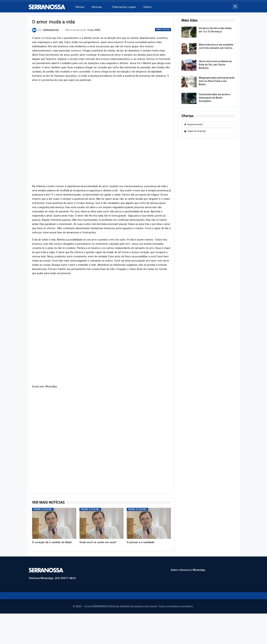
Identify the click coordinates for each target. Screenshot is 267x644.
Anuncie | (186, 570)
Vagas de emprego (195, 131)
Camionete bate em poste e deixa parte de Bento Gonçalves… (215, 98)
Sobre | (175, 570)
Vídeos (148, 7)
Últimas (80, 7)
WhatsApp (199, 570)
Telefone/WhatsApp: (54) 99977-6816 (52, 578)
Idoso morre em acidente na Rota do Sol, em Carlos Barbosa (215, 65)
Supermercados (194, 124)
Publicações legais (124, 7)
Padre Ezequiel (163, 29)
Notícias (97, 7)
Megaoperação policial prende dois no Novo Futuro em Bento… (217, 81)
